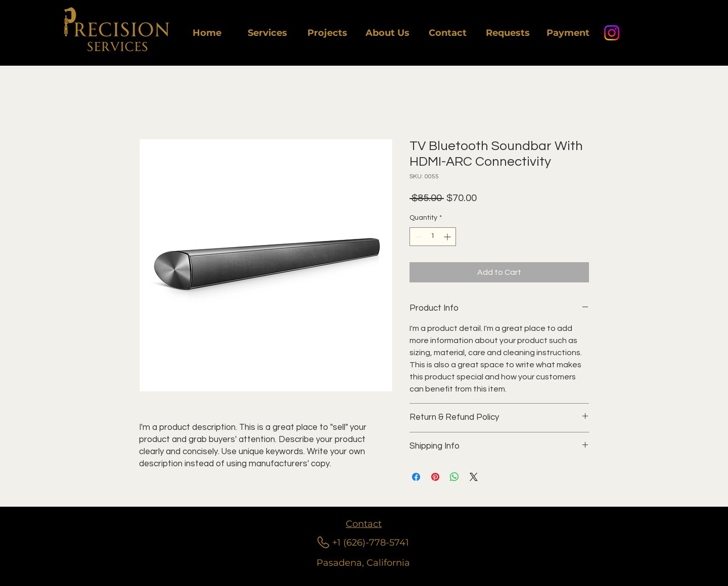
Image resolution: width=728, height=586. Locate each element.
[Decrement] (417, 237)
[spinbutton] (433, 237)
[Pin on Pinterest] (435, 477)
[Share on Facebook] (416, 477)
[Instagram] (612, 33)
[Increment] (448, 237)
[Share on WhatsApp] (454, 477)
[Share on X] (474, 477)
